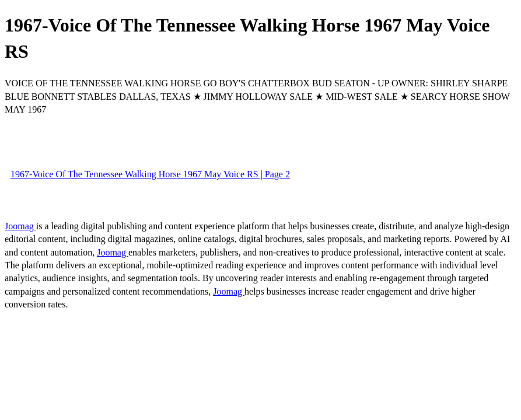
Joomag (20, 226)
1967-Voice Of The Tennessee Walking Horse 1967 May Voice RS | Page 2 (150, 174)
